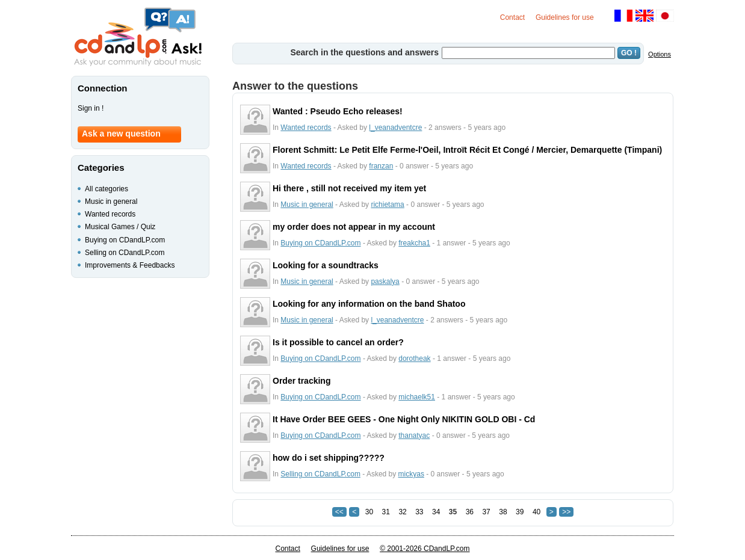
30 (369, 512)
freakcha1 (414, 243)
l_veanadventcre (395, 128)
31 (386, 512)
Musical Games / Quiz (120, 227)
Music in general (307, 205)
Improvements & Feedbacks (130, 265)
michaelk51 (417, 397)
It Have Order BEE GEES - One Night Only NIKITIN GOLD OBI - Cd (404, 419)
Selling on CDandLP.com (320, 474)
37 (486, 512)
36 (470, 512)
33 (419, 512)
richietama (387, 205)
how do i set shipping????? (329, 458)
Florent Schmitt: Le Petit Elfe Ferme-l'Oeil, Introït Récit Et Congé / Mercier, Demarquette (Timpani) (467, 150)
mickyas (411, 474)
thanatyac (414, 435)
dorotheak (414, 358)
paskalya (385, 282)
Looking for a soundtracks (326, 265)
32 (402, 512)
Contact (512, 17)
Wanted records (306, 128)
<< (339, 512)
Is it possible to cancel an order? (338, 342)
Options (660, 54)
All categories (107, 189)
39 (520, 512)
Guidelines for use (565, 17)
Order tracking (301, 381)
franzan (381, 166)
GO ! (629, 53)
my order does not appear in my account (354, 227)
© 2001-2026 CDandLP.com (425, 549)
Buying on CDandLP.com (320, 243)
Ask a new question (121, 134)
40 (536, 512)
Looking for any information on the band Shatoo (369, 304)
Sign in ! (91, 108)
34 (436, 512)
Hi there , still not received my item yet (349, 188)
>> (566, 512)
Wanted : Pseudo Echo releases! (338, 111)
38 (503, 512)
